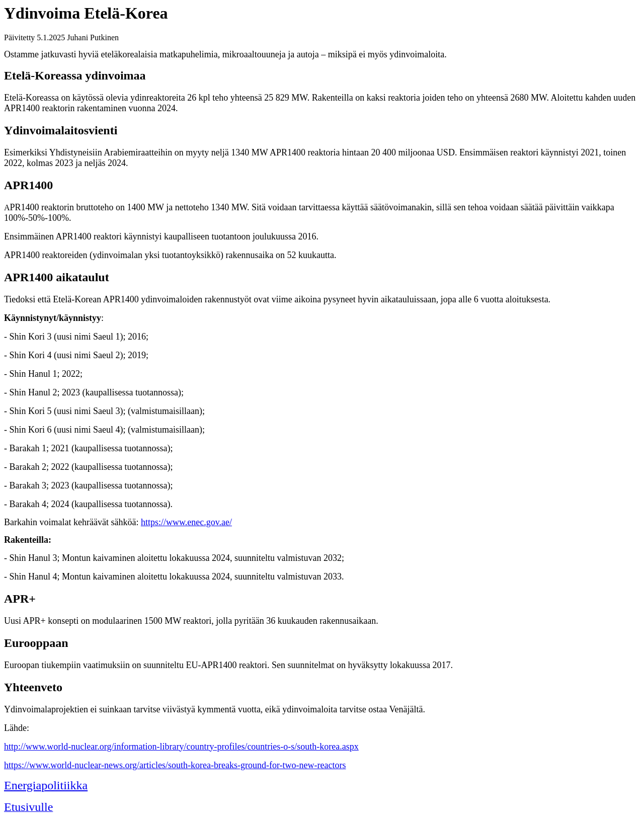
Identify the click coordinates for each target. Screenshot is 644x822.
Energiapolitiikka (46, 785)
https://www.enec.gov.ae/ (186, 522)
